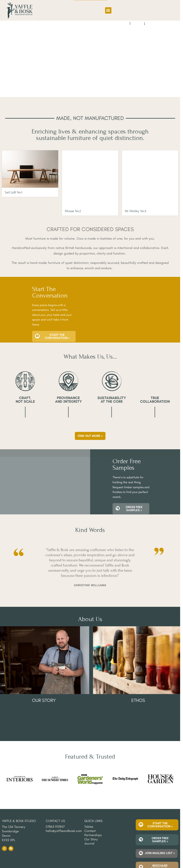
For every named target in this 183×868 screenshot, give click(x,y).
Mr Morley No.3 (136, 192)
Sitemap (7, 847)
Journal (89, 802)
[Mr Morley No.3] (150, 169)
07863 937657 (55, 785)
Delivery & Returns (13, 849)
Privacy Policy (23, 847)
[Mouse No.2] (90, 169)
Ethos (138, 682)
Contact (90, 790)
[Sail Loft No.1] (30, 169)
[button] (108, 10)
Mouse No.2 (73, 192)
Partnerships (93, 794)
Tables (89, 785)
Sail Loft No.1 (14, 192)
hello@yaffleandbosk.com (64, 790)
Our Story (44, 682)
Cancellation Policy (45, 847)
